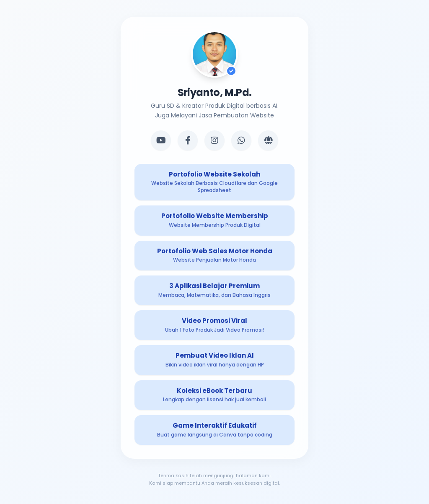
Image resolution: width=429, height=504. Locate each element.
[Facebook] (188, 140)
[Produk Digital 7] (214, 395)
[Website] (268, 140)
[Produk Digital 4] (214, 290)
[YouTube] (161, 140)
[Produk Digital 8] (214, 430)
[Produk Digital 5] (214, 325)
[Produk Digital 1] (214, 182)
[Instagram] (214, 140)
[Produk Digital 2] (214, 220)
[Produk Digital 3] (214, 256)
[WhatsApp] (241, 140)
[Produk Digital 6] (214, 360)
